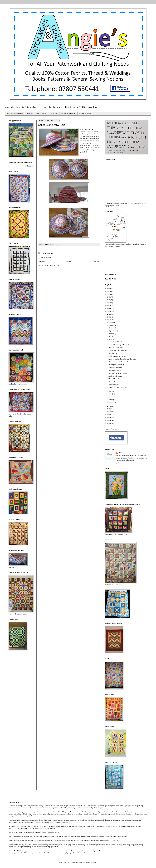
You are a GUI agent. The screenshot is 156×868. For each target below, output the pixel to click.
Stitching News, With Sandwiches (118, 373)
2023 (109, 297)
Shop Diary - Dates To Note (15, 113)
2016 (109, 317)
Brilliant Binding (41, 113)
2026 (109, 288)
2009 (109, 420)
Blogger (95, 862)
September (112, 331)
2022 (109, 300)
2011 (109, 415)
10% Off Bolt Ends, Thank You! (118, 351)
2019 (109, 308)
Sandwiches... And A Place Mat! (118, 388)
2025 (109, 291)
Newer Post (42, 262)
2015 (109, 320)
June (110, 339)
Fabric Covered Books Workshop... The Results (122, 359)
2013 (109, 409)
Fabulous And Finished (115, 368)
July (110, 337)
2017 (109, 314)
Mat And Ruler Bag (85, 113)
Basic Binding (54, 113)
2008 (109, 423)
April (111, 394)
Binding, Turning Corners (69, 113)
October (111, 328)
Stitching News (113, 353)
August (111, 334)
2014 (109, 406)
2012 (109, 412)
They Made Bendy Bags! (116, 348)
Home (69, 262)
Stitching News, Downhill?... (117, 365)
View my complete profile (112, 463)
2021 (109, 303)
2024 (109, 294)
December (112, 322)
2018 (109, 311)
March (111, 397)
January (111, 403)
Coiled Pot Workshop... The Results (119, 345)
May (110, 391)
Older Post (96, 262)
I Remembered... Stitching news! (118, 362)
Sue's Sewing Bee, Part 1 (116, 370)
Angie (121, 453)
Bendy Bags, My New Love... (117, 356)
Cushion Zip (30, 113)
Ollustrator (81, 862)
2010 (109, 418)
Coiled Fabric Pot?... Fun (116, 342)
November (112, 325)
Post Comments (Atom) (53, 265)
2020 (109, 306)
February (112, 400)
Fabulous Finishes (114, 385)
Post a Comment (46, 257)
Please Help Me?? (114, 379)
